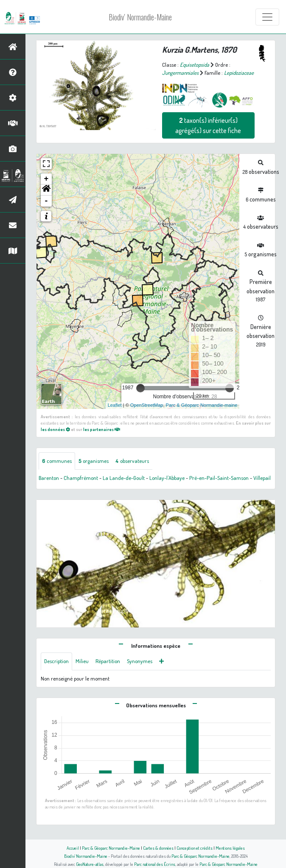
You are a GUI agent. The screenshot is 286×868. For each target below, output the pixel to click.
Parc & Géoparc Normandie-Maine (111, 848)
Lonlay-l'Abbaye (167, 478)
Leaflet (115, 405)
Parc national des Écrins (155, 864)
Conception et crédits (195, 848)
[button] (46, 190)
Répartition (108, 661)
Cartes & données (158, 848)
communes (57, 461)
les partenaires (102, 429)
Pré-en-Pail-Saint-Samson (219, 478)
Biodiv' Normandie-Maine (140, 17)
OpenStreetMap (147, 405)
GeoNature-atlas (90, 864)
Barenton (49, 478)
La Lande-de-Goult (124, 478)
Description (56, 661)
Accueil (73, 848)
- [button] (46, 201)
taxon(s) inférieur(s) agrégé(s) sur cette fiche (208, 125)
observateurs (132, 461)
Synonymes (140, 661)
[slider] (140, 388)
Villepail (262, 478)
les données (55, 429)
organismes (94, 461)
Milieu (82, 661)
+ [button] (46, 179)
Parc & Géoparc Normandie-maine (202, 405)
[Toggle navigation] (267, 17)
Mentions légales (230, 848)
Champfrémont (81, 478)
